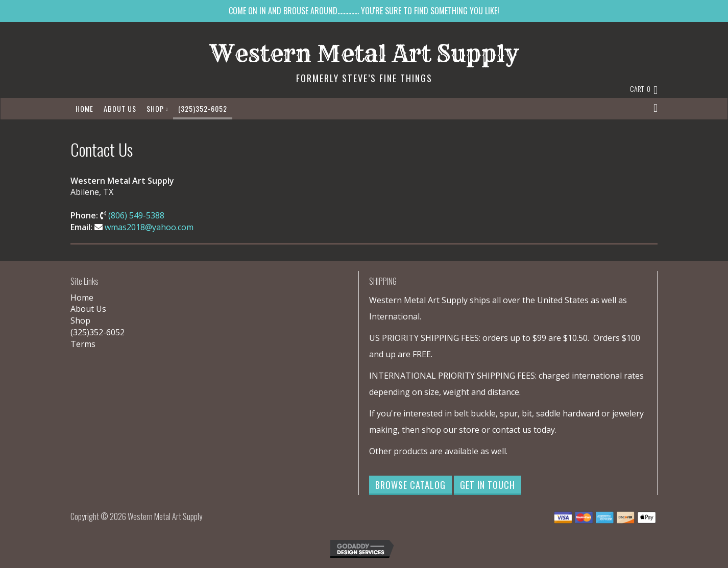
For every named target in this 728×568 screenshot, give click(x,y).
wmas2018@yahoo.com (149, 227)
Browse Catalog (410, 485)
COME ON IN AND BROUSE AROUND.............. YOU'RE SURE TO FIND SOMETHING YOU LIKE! (364, 11)
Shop (157, 108)
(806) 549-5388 (136, 215)
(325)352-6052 (203, 108)
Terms (83, 344)
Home (84, 108)
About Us (120, 108)
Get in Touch (488, 485)
